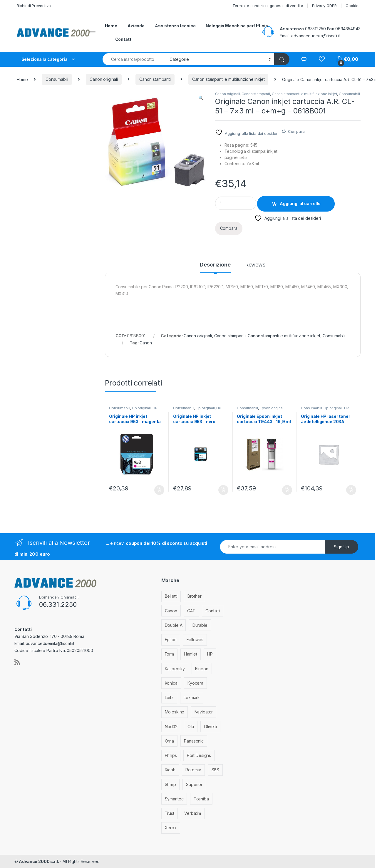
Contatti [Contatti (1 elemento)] (213, 611)
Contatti (124, 39)
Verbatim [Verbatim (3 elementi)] (193, 813)
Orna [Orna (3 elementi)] (169, 741)
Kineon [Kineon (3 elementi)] (202, 669)
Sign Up (341, 547)
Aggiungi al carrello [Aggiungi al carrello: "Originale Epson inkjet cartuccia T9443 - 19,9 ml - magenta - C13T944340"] (287, 490)
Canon (146, 343)
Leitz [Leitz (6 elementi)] (169, 697)
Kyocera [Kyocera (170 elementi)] (195, 683)
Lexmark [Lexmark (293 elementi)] (192, 697)
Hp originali (141, 408)
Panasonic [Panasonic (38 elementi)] (194, 741)
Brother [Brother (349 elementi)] (195, 596)
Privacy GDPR (324, 6)
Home (111, 26)
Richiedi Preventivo (34, 6)
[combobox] (134, 59)
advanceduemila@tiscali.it (316, 36)
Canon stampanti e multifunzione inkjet (228, 79)
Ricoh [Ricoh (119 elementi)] (170, 770)
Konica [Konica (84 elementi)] (171, 683)
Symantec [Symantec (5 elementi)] (174, 799)
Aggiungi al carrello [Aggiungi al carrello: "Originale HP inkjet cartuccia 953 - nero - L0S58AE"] (223, 490)
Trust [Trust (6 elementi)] (170, 813)
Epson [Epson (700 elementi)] (171, 640)
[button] (201, 98)
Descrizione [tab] (215, 265)
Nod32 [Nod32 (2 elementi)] (171, 727)
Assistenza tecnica (175, 26)
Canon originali (104, 79)
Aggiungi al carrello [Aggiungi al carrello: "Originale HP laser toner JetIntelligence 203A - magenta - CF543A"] (351, 490)
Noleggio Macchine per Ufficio (237, 26)
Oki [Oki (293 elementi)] (191, 727)
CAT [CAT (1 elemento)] (191, 611)
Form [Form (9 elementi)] (169, 654)
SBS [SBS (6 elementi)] (216, 770)
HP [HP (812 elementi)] (210, 654)
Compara (296, 131)
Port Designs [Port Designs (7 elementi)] (199, 755)
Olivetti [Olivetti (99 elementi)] (210, 727)
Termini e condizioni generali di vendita (268, 6)
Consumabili (57, 79)
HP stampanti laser (325, 410)
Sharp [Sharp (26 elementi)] (170, 784)
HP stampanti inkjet (133, 410)
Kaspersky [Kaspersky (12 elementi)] (175, 669)
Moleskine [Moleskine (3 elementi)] (175, 712)
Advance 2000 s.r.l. (39, 861)
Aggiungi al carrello (300, 203)
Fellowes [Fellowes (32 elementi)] (195, 640)
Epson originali (272, 408)
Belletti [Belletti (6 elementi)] (171, 596)
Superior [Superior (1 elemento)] (194, 784)
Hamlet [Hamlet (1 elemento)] (190, 654)
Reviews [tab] (255, 265)
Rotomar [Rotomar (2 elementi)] (193, 770)
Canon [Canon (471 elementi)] (171, 611)
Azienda (136, 26)
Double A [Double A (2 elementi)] (174, 625)
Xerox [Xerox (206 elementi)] (171, 828)
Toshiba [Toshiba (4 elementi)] (201, 799)
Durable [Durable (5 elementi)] (200, 625)
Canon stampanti (155, 79)
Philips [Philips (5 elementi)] (171, 755)
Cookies (353, 6)
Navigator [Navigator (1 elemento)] (204, 712)
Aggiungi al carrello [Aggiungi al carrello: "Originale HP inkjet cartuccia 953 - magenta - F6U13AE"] (159, 490)
